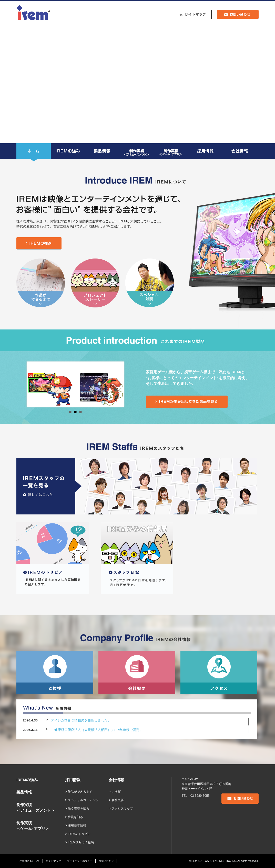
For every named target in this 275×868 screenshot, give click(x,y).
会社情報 (116, 780)
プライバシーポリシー (80, 861)
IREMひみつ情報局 (81, 842)
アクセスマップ (122, 809)
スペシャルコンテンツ (83, 800)
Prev (35, 384)
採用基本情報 (77, 825)
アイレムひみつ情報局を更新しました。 (81, 720)
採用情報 (73, 780)
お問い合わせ (106, 861)
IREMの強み (27, 780)
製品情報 (24, 792)
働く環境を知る (78, 809)
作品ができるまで (80, 792)
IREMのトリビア (79, 834)
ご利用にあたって (29, 861)
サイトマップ (53, 861)
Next (116, 384)
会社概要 (118, 800)
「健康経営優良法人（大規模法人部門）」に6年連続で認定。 (97, 730)
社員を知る (75, 817)
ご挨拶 (116, 792)
